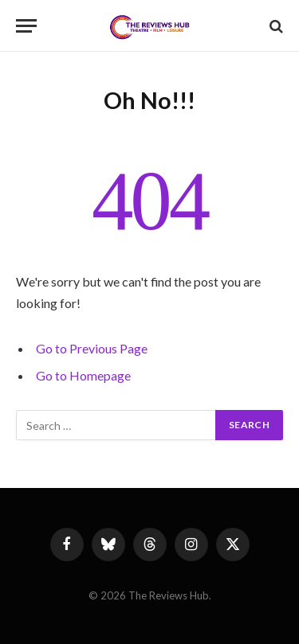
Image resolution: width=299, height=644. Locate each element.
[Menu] (26, 26)
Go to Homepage (83, 375)
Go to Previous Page (92, 348)
